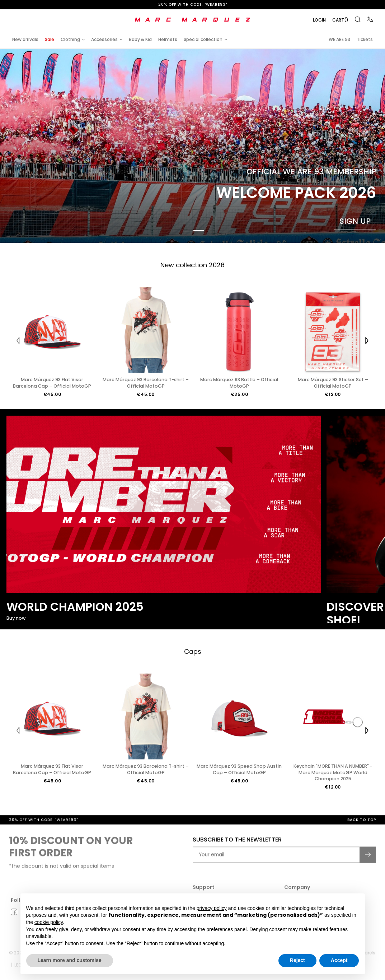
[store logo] (193, 20)
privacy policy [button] (212, 908)
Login (319, 20)
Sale (50, 39)
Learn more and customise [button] (70, 960)
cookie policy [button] (49, 922)
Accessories (104, 39)
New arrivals (25, 39)
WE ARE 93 (339, 39)
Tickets (365, 39)
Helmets (168, 39)
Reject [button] (297, 960)
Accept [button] (339, 960)
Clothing (70, 39)
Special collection (203, 39)
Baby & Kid (140, 39)
